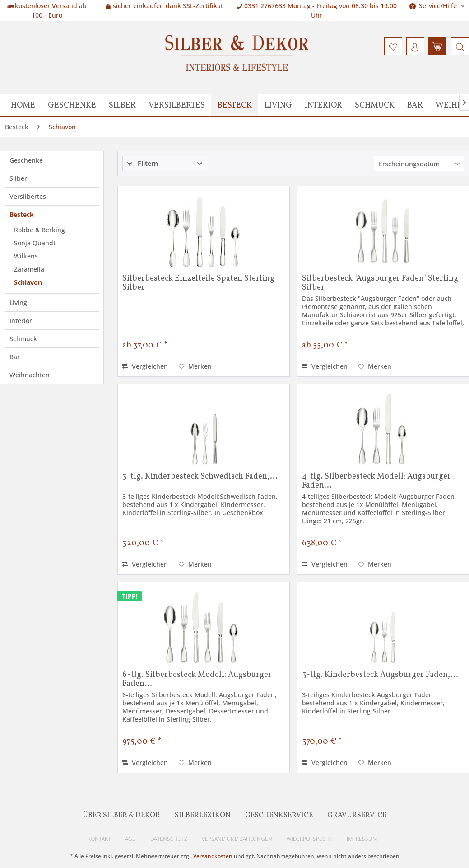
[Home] (23, 105)
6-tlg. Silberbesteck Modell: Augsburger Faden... (197, 680)
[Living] (278, 105)
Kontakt (99, 839)
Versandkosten (213, 856)
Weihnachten (30, 375)
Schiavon (28, 282)
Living (18, 303)
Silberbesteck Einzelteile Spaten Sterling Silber (198, 283)
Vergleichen (145, 366)
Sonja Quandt (35, 243)
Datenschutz (169, 839)
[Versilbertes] (177, 105)
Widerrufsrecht (309, 839)
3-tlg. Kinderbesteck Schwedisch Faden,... (200, 477)
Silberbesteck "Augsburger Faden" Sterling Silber (380, 283)
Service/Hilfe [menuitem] (434, 6)
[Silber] (122, 105)
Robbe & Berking (39, 230)
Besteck (22, 214)
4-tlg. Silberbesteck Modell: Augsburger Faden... (376, 481)
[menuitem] (459, 46)
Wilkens (26, 256)
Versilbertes (28, 196)
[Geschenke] (72, 105)
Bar (15, 357)
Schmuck (23, 339)
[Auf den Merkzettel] (195, 366)
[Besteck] (235, 105)
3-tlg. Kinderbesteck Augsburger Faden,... (380, 676)
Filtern (143, 163)
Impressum (362, 839)
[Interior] (323, 105)
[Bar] (415, 105)
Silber (18, 178)
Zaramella (29, 269)
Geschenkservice (279, 816)
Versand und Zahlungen (237, 839)
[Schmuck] (375, 105)
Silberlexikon (203, 816)
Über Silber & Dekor (121, 816)
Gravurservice (357, 816)
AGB (130, 839)
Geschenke (26, 160)
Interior (21, 321)
